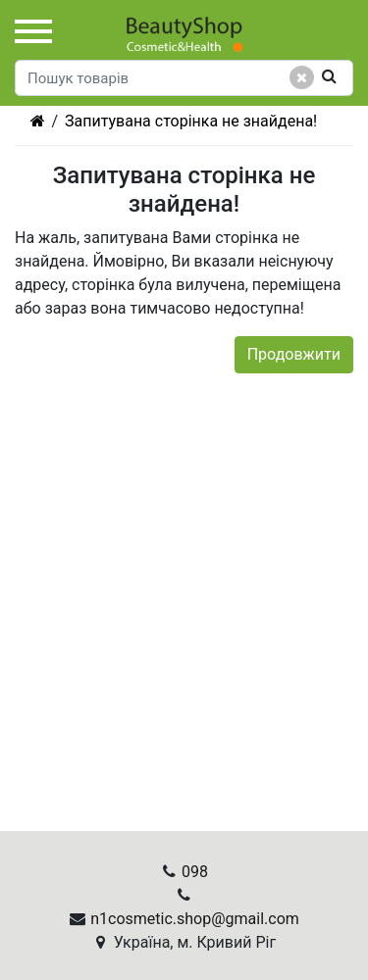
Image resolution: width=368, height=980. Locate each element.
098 (195, 872)
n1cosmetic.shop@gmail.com (195, 919)
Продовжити (294, 354)
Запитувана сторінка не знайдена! (191, 121)
